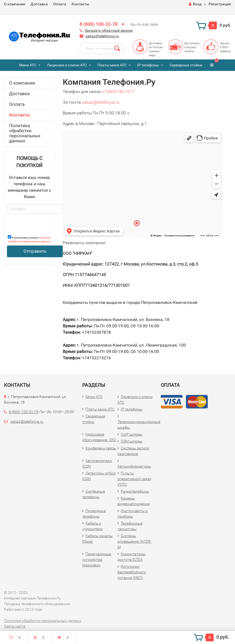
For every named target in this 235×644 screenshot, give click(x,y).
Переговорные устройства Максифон (97, 560)
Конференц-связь (101, 448)
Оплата (60, 4)
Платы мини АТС (112, 65)
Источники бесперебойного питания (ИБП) (132, 572)
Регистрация (220, 4)
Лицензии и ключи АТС (67, 65)
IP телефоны (148, 65)
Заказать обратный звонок (109, 30)
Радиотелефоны (135, 491)
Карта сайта (15, 626)
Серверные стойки (186, 65)
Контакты (80, 4)
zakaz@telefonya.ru (102, 36)
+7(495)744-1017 (118, 92)
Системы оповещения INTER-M (134, 541)
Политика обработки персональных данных (25, 133)
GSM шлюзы (132, 441)
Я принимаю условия (29, 239)
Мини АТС (28, 65)
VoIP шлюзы (132, 434)
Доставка (39, 4)
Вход (195, 4)
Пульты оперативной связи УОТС (134, 479)
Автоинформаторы (134, 466)
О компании (15, 4)
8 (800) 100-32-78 (99, 24)
